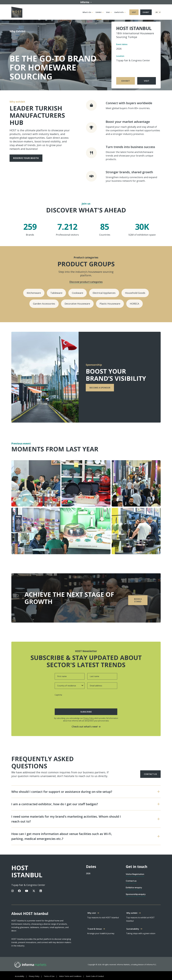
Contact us (150, 774)
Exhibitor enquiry (134, 887)
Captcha (58, 695)
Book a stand (138, 600)
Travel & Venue (95, 929)
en (157, 12)
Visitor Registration (135, 874)
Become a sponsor (100, 388)
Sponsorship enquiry (136, 894)
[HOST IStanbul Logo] (17, 12)
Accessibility (20, 976)
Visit (108, 12)
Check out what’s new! (86, 727)
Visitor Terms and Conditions (70, 976)
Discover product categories (86, 282)
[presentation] (70, 701)
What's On (87, 12)
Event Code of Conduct (95, 976)
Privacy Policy (89, 718)
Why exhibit (132, 913)
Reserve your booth (26, 158)
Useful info (119, 12)
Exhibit (99, 12)
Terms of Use (49, 976)
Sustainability (133, 929)
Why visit (92, 913)
